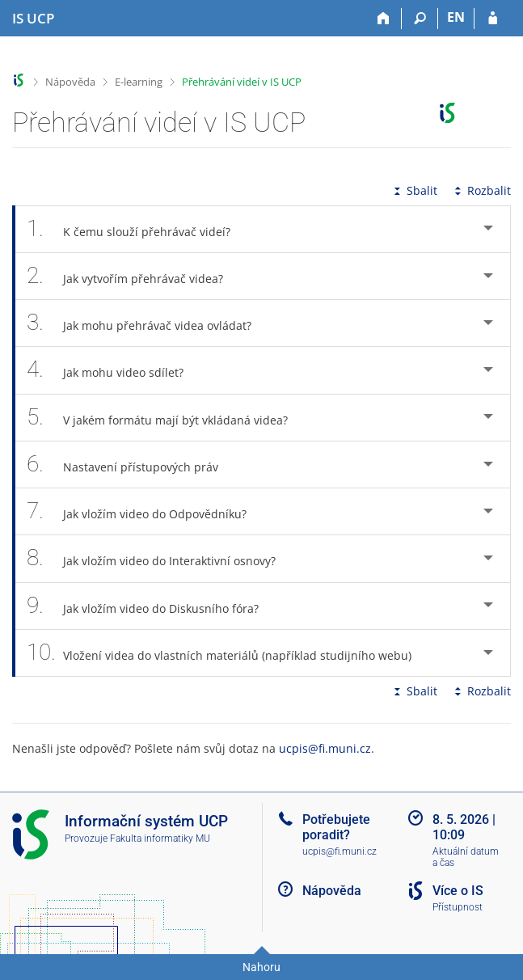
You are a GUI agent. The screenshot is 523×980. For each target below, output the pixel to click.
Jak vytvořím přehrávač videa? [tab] (134, 276)
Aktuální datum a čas (466, 857)
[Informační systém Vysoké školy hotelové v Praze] (33, 19)
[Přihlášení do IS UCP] (493, 19)
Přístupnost (458, 907)
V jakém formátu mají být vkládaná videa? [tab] (166, 418)
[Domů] (384, 19)
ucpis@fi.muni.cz (325, 748)
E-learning (139, 82)
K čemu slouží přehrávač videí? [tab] (137, 229)
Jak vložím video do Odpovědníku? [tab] (146, 511)
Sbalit (414, 190)
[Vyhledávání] (420, 19)
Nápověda (70, 82)
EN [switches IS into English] (456, 17)
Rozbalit (481, 190)
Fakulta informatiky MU (160, 838)
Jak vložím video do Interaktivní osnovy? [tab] (160, 558)
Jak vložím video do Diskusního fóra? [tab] (152, 606)
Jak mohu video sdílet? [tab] (114, 370)
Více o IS (458, 891)
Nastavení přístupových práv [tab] (131, 465)
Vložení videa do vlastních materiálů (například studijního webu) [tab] (228, 653)
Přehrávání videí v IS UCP (242, 82)
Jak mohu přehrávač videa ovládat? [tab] (148, 323)
